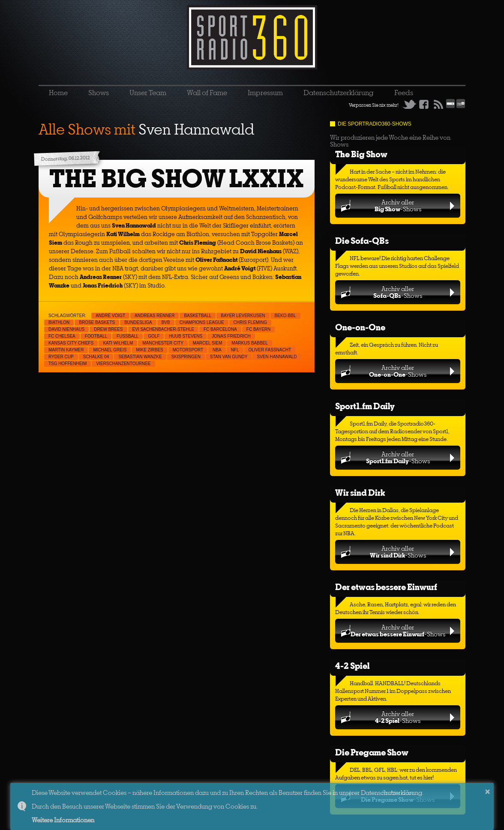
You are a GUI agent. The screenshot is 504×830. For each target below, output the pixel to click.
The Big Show (361, 154)
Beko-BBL (285, 316)
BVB (166, 322)
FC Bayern (259, 329)
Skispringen (186, 357)
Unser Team (148, 93)
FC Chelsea (62, 336)
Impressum (265, 93)
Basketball (198, 316)
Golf (154, 336)
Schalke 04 (96, 357)
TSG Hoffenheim (67, 364)
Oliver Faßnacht (270, 350)
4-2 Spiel (352, 666)
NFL (235, 350)
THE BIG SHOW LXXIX (177, 178)
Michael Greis (110, 350)
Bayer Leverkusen (243, 316)
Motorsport (188, 350)
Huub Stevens (186, 336)
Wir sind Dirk (360, 493)
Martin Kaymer (66, 350)
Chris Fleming (250, 322)
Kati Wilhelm (118, 343)
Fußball (127, 336)
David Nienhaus (66, 329)
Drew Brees (108, 329)
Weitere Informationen (63, 820)
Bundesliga (138, 322)
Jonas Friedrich (231, 336)
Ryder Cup (61, 357)
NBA (217, 350)
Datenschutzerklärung (339, 93)
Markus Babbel (249, 343)
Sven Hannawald (277, 357)
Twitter (409, 104)
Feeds (404, 93)
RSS (438, 104)
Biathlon (59, 322)
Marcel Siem (208, 343)
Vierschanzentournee (123, 364)
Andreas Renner (154, 316)
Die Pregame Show (372, 752)
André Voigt (110, 316)
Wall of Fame (207, 93)
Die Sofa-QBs (362, 241)
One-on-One (360, 327)
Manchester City (163, 343)
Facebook (424, 104)
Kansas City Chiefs (71, 343)
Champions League (202, 322)
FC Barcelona (220, 329)
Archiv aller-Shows (398, 205)
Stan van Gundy (229, 357)
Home (58, 93)
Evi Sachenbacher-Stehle (163, 329)
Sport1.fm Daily (365, 406)
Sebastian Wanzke (140, 357)
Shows (99, 93)
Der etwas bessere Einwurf (386, 587)
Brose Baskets (97, 322)
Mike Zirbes (149, 350)
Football (96, 336)
